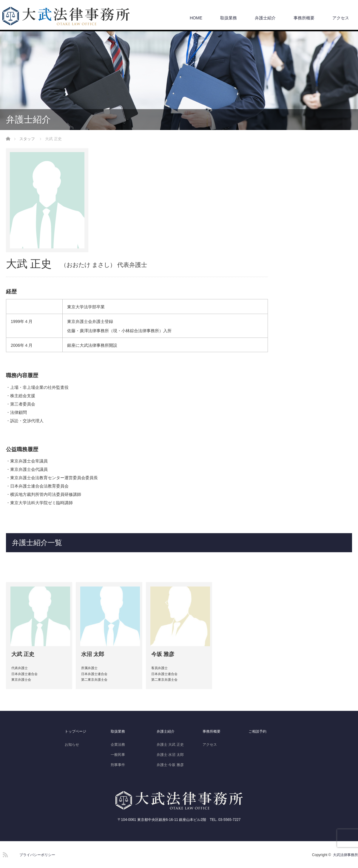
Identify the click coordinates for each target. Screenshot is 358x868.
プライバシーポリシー (37, 855)
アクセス (341, 18)
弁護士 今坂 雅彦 (170, 765)
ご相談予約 (257, 731)
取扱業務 (229, 18)
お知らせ (72, 745)
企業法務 (118, 745)
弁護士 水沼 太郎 (170, 755)
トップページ (75, 731)
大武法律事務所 (345, 855)
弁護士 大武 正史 (170, 745)
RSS (4, 854)
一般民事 (118, 755)
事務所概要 (304, 18)
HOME (196, 18)
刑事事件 (118, 765)
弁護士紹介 (265, 18)
